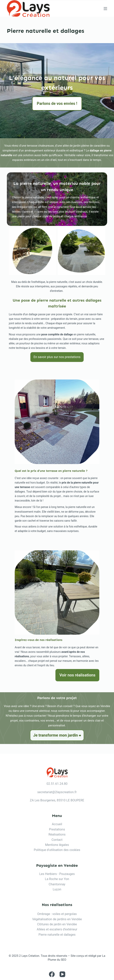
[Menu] (105, 9)
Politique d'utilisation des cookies (57, 850)
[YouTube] (62, 974)
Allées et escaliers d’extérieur (57, 929)
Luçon (57, 889)
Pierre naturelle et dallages (57, 935)
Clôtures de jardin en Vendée (57, 924)
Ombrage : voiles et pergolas (57, 914)
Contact (57, 840)
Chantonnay (57, 884)
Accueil (57, 824)
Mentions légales (57, 845)
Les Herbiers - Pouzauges (57, 874)
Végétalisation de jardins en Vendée (57, 919)
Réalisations (57, 834)
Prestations (57, 829)
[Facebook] (52, 974)
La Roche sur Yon (57, 879)
